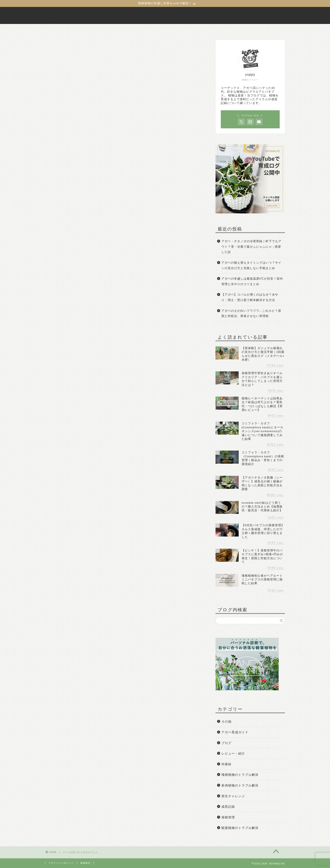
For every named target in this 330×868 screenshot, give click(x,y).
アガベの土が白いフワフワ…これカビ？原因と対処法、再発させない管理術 (251, 314)
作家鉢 (61, 245)
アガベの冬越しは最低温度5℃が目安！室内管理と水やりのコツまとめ (252, 281)
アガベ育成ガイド (71, 226)
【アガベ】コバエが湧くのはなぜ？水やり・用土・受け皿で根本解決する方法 (250, 297)
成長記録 (63, 269)
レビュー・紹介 (69, 239)
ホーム (112, 29)
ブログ (61, 232)
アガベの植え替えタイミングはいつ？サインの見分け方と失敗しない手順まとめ (251, 265)
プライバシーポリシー (61, 863)
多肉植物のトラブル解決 (76, 257)
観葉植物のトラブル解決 (76, 281)
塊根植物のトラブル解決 (76, 251)
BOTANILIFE (165, 15)
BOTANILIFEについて (145, 29)
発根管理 (63, 275)
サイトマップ (213, 29)
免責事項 (85, 863)
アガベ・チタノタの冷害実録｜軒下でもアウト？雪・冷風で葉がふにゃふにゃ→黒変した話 (251, 247)
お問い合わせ (182, 29)
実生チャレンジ (69, 263)
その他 (61, 220)
